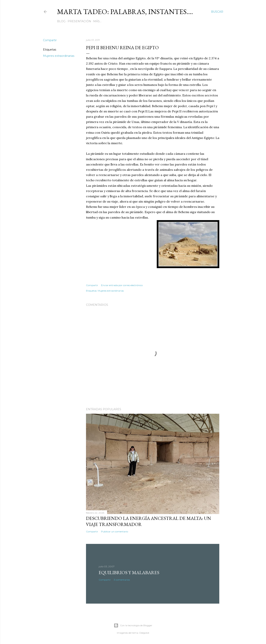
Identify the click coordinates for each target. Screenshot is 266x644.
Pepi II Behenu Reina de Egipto (122, 48)
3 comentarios (122, 580)
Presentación (79, 21)
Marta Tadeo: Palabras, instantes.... (125, 12)
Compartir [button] (50, 40)
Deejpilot (144, 633)
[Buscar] (217, 12)
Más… (97, 21)
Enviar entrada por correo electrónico (122, 285)
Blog (61, 21)
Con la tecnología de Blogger (133, 625)
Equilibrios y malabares (129, 572)
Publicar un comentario (115, 531)
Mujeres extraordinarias (59, 56)
